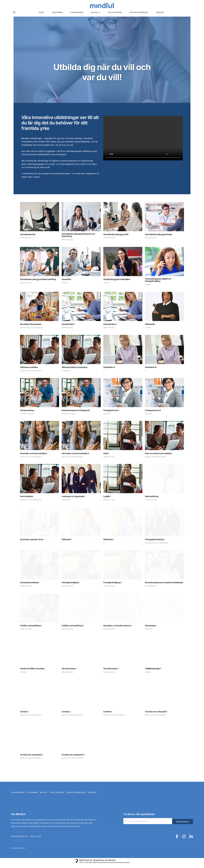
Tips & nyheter (115, 12)
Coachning (57, 12)
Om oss (96, 12)
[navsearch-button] (14, 12)
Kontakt (160, 12)
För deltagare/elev (139, 12)
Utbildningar (77, 12)
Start (42, 12)
